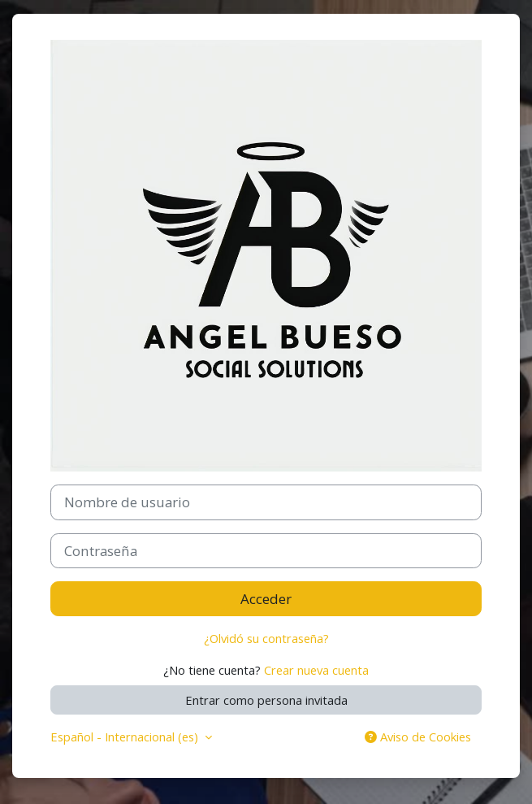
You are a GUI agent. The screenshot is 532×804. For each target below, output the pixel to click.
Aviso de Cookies (418, 737)
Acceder (266, 599)
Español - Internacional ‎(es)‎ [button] (126, 737)
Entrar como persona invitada (266, 700)
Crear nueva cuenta (316, 670)
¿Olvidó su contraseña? (266, 638)
